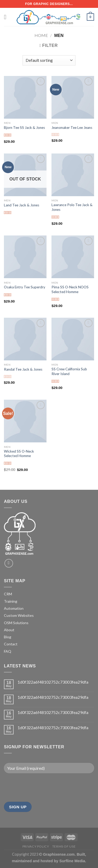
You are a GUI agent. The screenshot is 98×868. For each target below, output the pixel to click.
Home (41, 35)
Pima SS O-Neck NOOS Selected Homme (70, 289)
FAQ (8, 651)
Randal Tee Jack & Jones (23, 369)
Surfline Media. (73, 861)
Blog (8, 637)
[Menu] (7, 17)
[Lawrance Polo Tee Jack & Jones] (73, 175)
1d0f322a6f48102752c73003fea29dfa (53, 682)
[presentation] (44, 788)
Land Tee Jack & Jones (22, 205)
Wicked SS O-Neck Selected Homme (19, 454)
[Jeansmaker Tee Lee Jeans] (73, 97)
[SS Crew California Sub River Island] (73, 339)
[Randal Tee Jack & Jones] (25, 339)
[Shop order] (49, 60)
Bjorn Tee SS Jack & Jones (24, 128)
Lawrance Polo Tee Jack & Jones (72, 207)
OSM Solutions (16, 623)
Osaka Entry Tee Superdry (25, 287)
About (9, 630)
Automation (14, 608)
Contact (11, 644)
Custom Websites (19, 615)
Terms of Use (64, 846)
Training (11, 601)
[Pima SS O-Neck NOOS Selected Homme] (73, 257)
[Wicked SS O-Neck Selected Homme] (25, 421)
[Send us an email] (9, 563)
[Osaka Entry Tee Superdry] (25, 257)
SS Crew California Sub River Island (69, 371)
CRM (8, 594)
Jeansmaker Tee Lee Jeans (72, 128)
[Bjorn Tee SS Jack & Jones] (25, 97)
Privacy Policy (36, 846)
